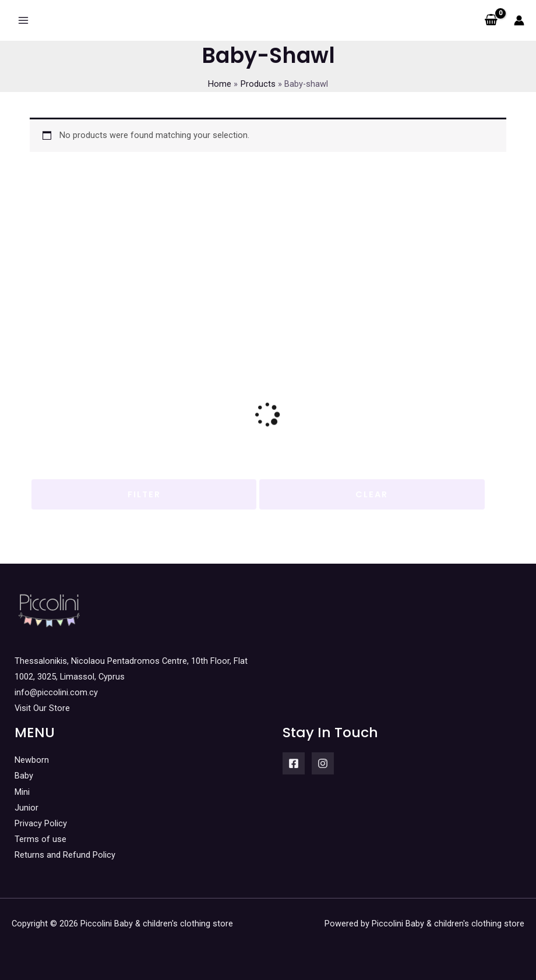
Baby (24, 776)
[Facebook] (294, 763)
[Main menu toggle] (23, 20)
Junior (27, 808)
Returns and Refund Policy (65, 855)
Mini (22, 792)
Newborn (32, 760)
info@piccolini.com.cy (56, 692)
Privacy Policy (41, 823)
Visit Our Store (42, 708)
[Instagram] (323, 763)
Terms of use (40, 839)
